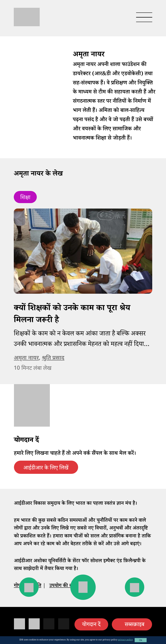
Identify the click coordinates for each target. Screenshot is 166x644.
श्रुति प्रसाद (53, 358)
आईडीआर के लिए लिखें (46, 469)
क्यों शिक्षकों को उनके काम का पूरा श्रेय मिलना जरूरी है (72, 315)
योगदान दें (91, 625)
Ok (141, 640)
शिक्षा (25, 198)
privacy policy (125, 640)
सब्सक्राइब (135, 625)
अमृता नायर (26, 358)
